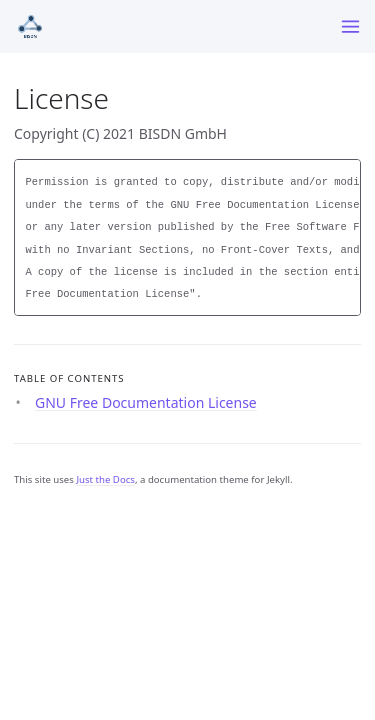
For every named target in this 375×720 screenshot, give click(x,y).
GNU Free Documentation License (146, 402)
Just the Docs (105, 479)
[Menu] (350, 26)
